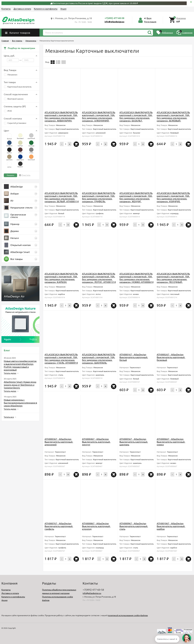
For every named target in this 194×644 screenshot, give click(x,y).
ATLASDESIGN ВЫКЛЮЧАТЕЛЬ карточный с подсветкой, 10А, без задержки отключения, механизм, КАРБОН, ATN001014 (61, 279)
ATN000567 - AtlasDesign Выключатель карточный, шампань (134, 442)
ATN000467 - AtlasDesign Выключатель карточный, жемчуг (96, 442)
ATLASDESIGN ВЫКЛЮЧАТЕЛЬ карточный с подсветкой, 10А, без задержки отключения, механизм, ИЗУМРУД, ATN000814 (173, 199)
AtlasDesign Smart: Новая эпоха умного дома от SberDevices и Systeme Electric (20, 385)
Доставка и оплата (22, 9)
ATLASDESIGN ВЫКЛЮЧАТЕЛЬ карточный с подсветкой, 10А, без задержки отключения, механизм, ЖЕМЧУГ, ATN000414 (136, 199)
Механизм (11, 74)
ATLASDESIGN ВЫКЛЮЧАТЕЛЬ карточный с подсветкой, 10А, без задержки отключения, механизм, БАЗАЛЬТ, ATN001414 (136, 118)
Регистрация (150, 22)
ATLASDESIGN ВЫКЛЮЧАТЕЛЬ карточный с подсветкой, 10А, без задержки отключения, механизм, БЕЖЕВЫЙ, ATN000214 (173, 118)
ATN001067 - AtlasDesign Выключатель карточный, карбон (171, 526)
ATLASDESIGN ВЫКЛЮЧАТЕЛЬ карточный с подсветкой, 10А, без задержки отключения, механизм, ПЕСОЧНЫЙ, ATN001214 (173, 279)
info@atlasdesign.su (114, 22)
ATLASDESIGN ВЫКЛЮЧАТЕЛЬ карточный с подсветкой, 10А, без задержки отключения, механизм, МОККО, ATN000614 (136, 278)
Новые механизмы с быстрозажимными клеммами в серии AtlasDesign (20, 403)
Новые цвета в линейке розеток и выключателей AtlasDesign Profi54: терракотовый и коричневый (20, 365)
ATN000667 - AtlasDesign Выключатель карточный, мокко (171, 442)
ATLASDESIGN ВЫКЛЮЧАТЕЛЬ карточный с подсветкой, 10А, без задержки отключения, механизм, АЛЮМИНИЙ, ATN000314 (99, 118)
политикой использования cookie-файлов (128, 615)
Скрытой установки (15, 123)
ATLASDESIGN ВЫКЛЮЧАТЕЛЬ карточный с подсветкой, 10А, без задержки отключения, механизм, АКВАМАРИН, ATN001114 (61, 118)
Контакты (6, 9)
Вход (149, 18)
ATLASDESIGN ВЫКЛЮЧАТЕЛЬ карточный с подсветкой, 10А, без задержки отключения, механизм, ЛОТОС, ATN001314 (99, 278)
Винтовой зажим (14, 99)
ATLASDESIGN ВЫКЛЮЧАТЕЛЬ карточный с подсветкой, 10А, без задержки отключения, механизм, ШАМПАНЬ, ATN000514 (99, 360)
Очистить (26, 175)
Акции (63, 9)
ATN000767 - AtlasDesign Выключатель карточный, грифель (59, 526)
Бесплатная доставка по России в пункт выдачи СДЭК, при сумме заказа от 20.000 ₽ (95, 3)
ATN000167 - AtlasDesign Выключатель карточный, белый (134, 357)
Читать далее (10, 373)
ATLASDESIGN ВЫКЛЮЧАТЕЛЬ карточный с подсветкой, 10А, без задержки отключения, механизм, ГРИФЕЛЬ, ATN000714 (99, 199)
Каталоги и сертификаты (46, 9)
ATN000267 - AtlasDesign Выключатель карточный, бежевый (171, 357)
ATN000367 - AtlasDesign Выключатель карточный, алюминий (59, 442)
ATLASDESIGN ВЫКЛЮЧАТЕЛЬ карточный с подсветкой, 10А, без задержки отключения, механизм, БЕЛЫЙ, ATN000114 (62, 197)
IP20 (8, 111)
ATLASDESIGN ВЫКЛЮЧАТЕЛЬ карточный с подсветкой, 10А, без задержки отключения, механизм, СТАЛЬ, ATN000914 (61, 359)
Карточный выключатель (18, 87)
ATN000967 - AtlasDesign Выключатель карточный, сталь (134, 526)
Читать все (9, 417)
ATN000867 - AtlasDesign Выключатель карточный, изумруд (96, 526)
